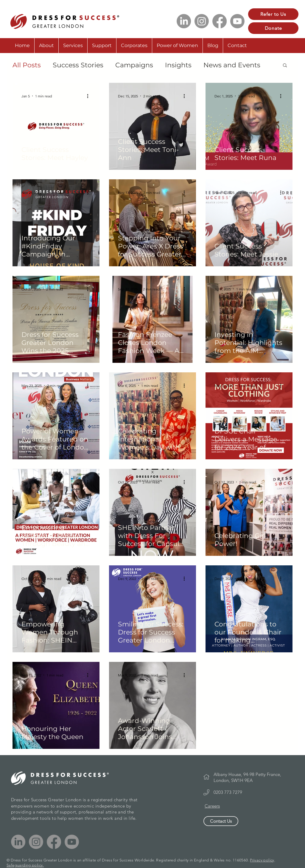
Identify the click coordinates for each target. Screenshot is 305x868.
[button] (285, 66)
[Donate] (273, 28)
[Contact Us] (221, 821)
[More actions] (90, 96)
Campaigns (134, 65)
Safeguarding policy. (25, 865)
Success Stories (78, 65)
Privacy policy (262, 860)
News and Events (232, 65)
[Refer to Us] (273, 14)
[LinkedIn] (184, 21)
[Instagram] (202, 21)
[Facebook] (220, 21)
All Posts (27, 65)
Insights (178, 65)
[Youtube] (237, 21)
